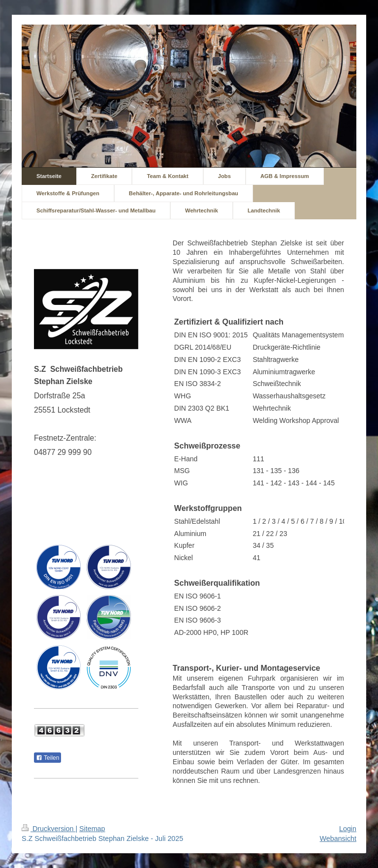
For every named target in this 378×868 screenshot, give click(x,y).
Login (348, 829)
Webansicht (338, 838)
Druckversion (48, 829)
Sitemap (92, 829)
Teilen (47, 758)
